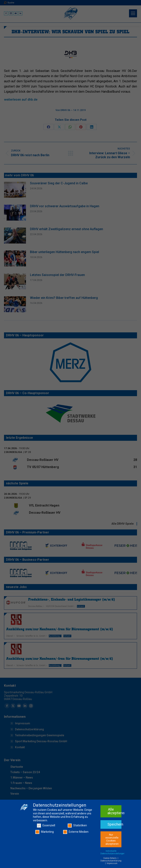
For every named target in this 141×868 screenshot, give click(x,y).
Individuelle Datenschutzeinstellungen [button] (113, 861)
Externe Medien (76, 840)
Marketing (45, 840)
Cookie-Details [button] (110, 867)
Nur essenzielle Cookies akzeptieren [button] (112, 848)
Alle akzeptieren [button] (114, 820)
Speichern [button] (114, 833)
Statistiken (77, 834)
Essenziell (46, 834)
